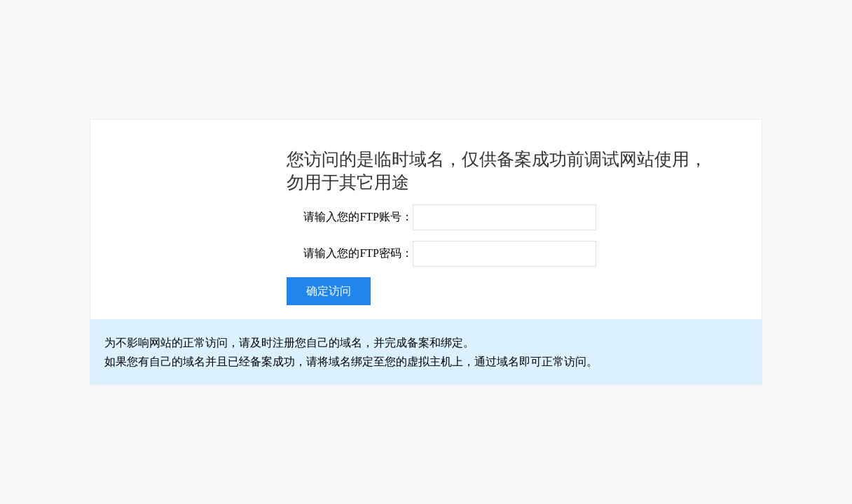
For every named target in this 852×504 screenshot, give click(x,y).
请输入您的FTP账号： (358, 217)
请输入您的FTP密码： (358, 253)
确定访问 (329, 291)
